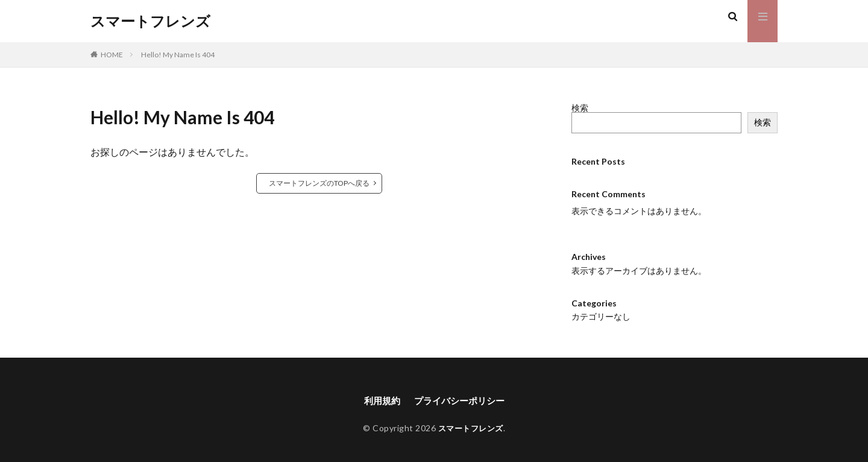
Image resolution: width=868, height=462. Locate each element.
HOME (112, 55)
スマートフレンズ (150, 21)
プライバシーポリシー (461, 401)
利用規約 (379, 401)
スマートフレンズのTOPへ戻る (319, 183)
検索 (580, 108)
